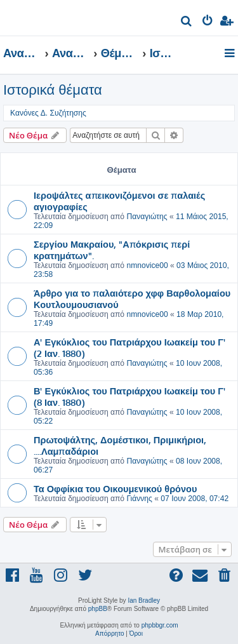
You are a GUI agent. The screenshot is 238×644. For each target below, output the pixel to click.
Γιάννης (139, 499)
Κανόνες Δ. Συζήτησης (48, 113)
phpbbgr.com (160, 625)
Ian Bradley (144, 600)
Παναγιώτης (147, 217)
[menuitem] (187, 23)
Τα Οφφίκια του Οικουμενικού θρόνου (115, 488)
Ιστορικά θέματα (53, 90)
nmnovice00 (147, 265)
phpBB (98, 609)
